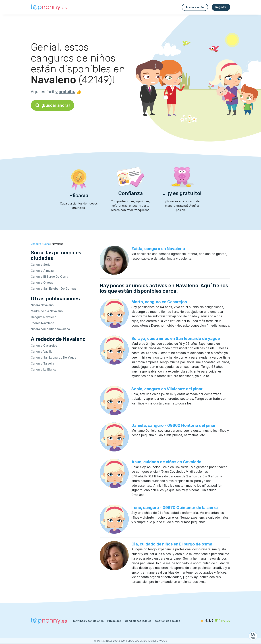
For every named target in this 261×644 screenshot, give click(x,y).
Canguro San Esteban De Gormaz (54, 289)
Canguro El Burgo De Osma (49, 277)
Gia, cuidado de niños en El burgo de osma (172, 544)
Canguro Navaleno (44, 317)
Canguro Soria (41, 265)
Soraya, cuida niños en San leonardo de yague (176, 338)
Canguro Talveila (42, 363)
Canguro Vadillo (42, 351)
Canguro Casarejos (44, 345)
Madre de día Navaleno (47, 311)
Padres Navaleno (43, 323)
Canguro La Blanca (44, 369)
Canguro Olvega (42, 283)
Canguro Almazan (43, 271)
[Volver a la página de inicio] (49, 7)
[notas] (209, 621)
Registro (221, 7)
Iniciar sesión (195, 7)
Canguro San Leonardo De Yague (54, 357)
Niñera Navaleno (42, 305)
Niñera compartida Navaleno (50, 329)
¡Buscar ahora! (52, 105)
